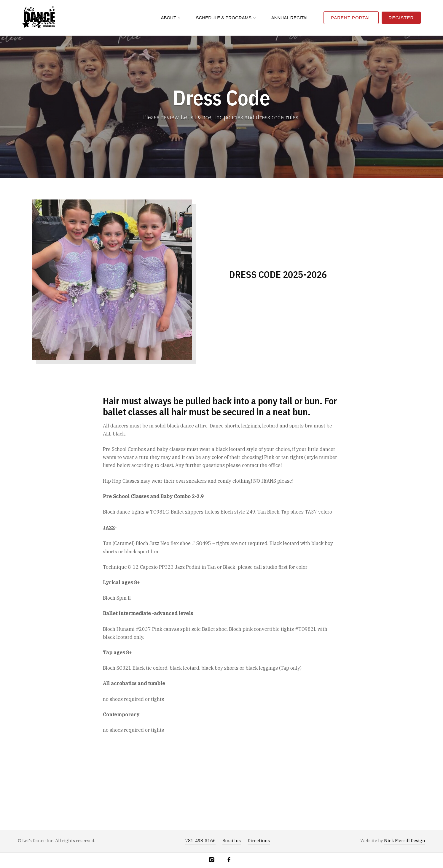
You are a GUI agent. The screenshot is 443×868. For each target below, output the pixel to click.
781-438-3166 (200, 841)
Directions (259, 841)
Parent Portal (351, 18)
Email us (232, 841)
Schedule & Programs (226, 18)
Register (401, 18)
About (170, 18)
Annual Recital (290, 18)
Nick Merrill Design (405, 841)
